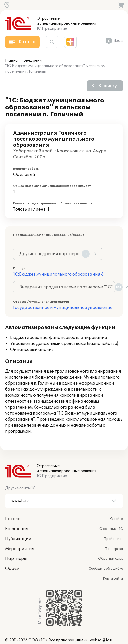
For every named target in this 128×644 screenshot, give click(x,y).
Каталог (14, 519)
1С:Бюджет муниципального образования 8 (58, 274)
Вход (118, 41)
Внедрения (33, 60)
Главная (12, 60)
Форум (12, 569)
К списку (108, 86)
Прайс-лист (113, 539)
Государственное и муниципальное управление (63, 308)
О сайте (117, 519)
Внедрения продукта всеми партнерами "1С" (67, 287)
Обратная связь (111, 559)
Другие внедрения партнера (54, 254)
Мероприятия (20, 549)
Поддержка (114, 549)
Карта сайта (113, 579)
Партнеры (16, 559)
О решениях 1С (111, 529)
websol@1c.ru (102, 640)
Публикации (18, 539)
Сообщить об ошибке (106, 569)
